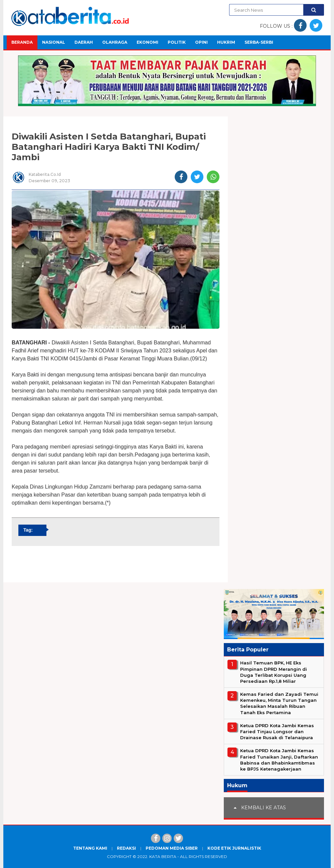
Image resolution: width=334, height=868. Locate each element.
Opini (201, 42)
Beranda (22, 42)
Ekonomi (147, 42)
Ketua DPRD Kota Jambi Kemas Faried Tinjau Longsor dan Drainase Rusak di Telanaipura (277, 732)
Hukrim (226, 42)
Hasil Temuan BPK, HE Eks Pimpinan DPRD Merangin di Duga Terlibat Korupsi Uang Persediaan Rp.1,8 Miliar (274, 672)
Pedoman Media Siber (172, 848)
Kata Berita (163, 856)
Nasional (54, 42)
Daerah (84, 42)
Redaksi (126, 848)
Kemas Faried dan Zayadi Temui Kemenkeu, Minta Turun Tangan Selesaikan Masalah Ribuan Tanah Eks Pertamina (279, 703)
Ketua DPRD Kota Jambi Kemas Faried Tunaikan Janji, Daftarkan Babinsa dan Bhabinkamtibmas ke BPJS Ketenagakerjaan (279, 760)
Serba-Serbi (259, 42)
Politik (177, 42)
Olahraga (115, 42)
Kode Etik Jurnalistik (234, 848)
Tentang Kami (90, 848)
